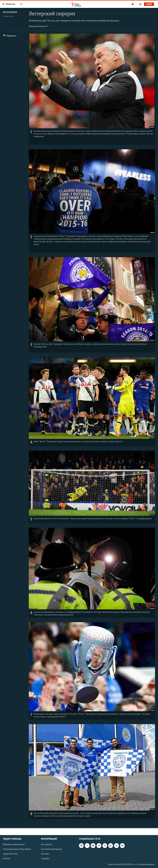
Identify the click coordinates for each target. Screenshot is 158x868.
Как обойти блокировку (51, 849)
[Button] (10, 36)
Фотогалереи (10, 12)
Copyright (45, 859)
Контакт (7, 859)
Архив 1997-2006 (10, 854)
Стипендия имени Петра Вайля (17, 849)
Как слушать (46, 845)
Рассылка (45, 854)
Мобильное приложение (14, 845)
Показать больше (39, 26)
